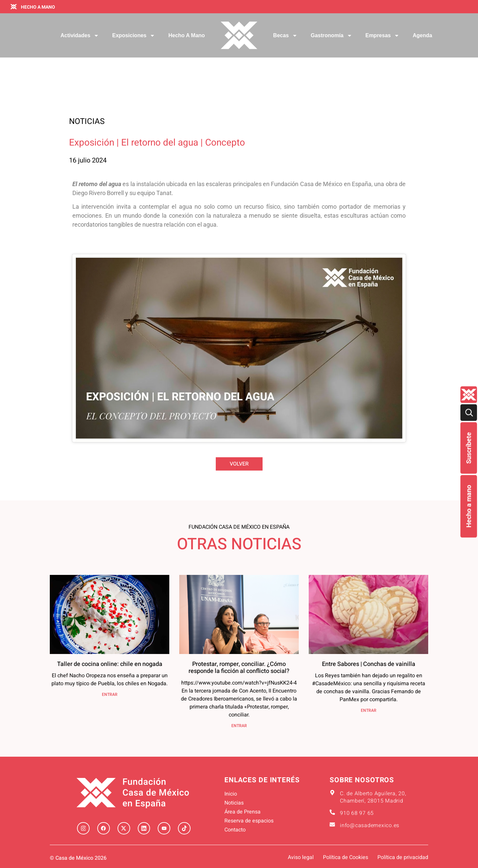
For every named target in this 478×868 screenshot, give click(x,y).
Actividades (80, 36)
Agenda (422, 35)
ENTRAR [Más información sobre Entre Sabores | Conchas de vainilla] (369, 710)
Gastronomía (331, 36)
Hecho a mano (469, 506)
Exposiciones (134, 36)
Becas (285, 36)
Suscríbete (469, 448)
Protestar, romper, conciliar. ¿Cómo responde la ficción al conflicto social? (239, 668)
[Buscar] (469, 413)
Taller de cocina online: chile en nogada (110, 664)
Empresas (383, 36)
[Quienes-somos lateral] (469, 395)
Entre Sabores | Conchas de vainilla (369, 664)
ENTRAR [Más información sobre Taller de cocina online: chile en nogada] (110, 695)
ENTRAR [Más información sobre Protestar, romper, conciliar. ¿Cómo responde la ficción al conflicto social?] (239, 726)
